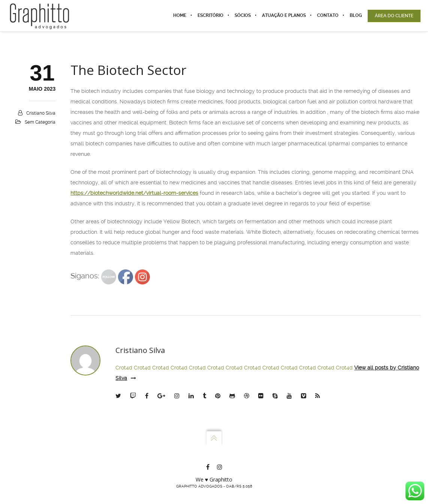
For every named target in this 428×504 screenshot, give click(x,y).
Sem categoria (40, 122)
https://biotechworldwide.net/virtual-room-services (134, 193)
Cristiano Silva (41, 113)
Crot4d (124, 368)
